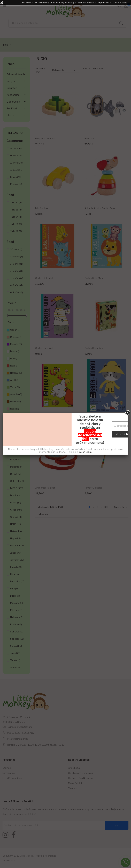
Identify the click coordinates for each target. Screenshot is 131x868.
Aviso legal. (85, 452)
